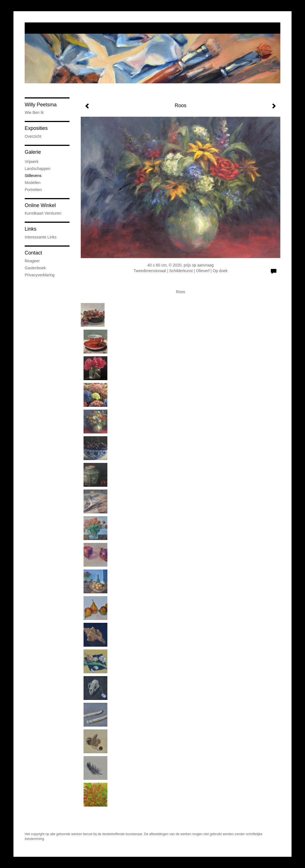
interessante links (41, 237)
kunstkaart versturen (43, 213)
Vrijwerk (32, 162)
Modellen (33, 183)
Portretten (33, 190)
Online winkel (40, 205)
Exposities (36, 128)
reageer (32, 261)
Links (31, 229)
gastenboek (35, 268)
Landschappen (38, 169)
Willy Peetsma (41, 105)
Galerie (33, 152)
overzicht (33, 136)
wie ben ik (34, 112)
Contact (33, 253)
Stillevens (33, 176)
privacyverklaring (40, 275)
